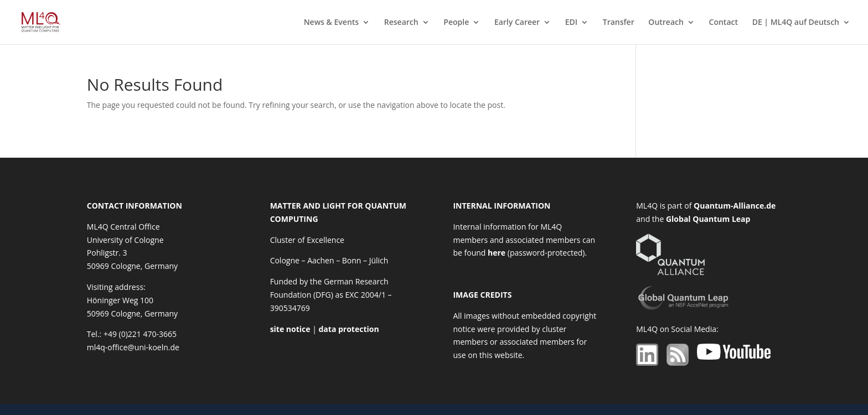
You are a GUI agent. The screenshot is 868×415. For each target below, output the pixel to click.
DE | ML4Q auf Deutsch (796, 23)
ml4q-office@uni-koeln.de (133, 347)
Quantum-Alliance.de (735, 206)
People (456, 23)
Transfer (619, 23)
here (497, 253)
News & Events (332, 23)
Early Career (517, 23)
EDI (571, 23)
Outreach (666, 23)
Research (401, 23)
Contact (724, 23)
